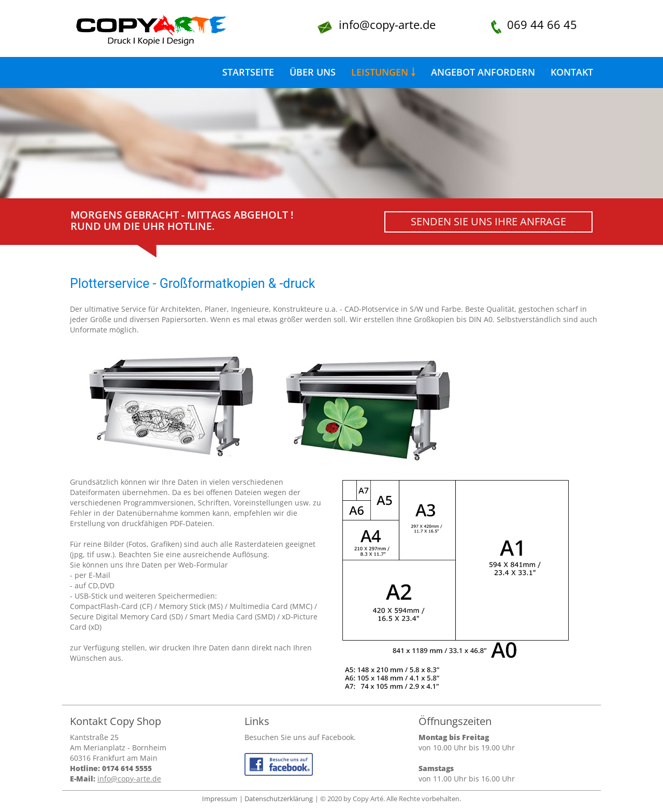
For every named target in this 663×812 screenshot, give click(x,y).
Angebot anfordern (483, 72)
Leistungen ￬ (383, 72)
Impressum (220, 799)
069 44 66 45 (542, 24)
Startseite (248, 72)
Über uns (313, 72)
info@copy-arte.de (387, 24)
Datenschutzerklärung (279, 799)
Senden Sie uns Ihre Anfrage (488, 221)
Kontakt (572, 72)
